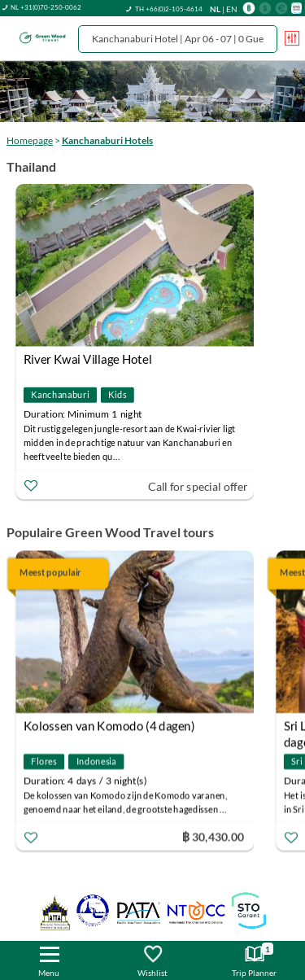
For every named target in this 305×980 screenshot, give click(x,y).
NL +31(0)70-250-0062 (46, 7)
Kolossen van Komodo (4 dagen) (109, 725)
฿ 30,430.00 (213, 836)
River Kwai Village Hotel (88, 359)
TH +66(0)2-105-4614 (169, 9)
